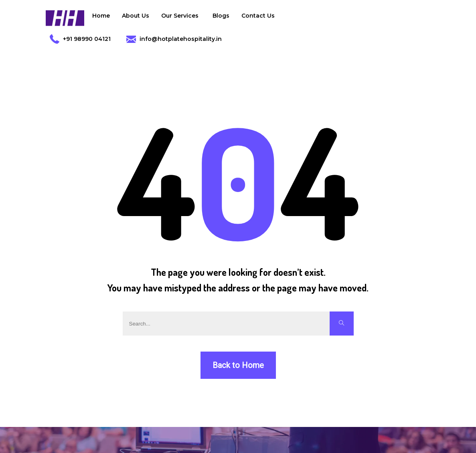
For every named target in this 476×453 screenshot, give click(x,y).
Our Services (181, 18)
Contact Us (258, 16)
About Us (136, 16)
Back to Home (238, 365)
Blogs (221, 16)
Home (101, 16)
